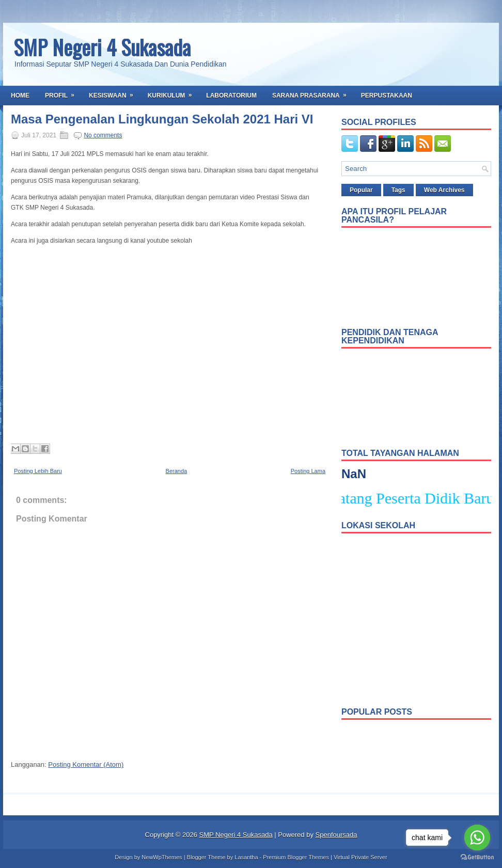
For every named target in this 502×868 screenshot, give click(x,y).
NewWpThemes (162, 857)
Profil (63, 92)
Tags (398, 190)
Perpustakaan (387, 96)
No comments (103, 135)
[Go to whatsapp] (477, 838)
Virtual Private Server (360, 857)
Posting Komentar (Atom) (86, 764)
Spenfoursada (336, 835)
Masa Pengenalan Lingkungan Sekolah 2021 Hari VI (162, 119)
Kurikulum (173, 92)
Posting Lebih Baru (38, 471)
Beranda (177, 471)
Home (20, 96)
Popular (361, 190)
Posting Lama (308, 471)
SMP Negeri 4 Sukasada (102, 47)
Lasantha (246, 857)
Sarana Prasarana (313, 92)
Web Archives (444, 190)
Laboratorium (231, 96)
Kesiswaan (114, 92)
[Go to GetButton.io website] (477, 857)
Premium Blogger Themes (296, 857)
